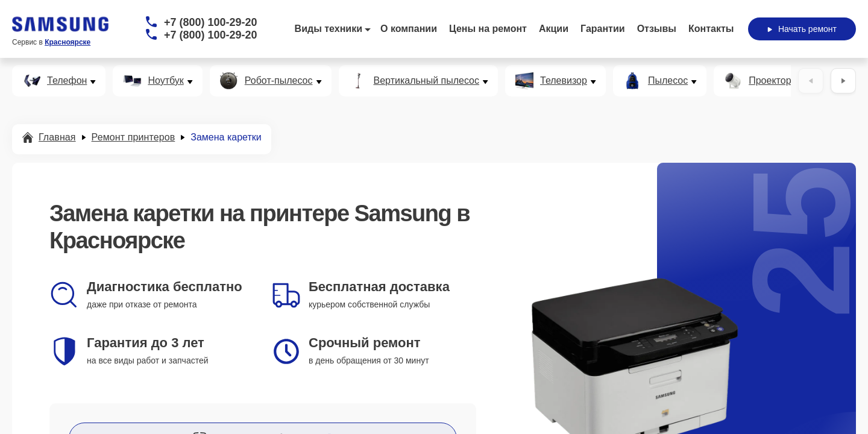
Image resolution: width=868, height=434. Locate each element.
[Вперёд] (843, 81)
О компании (409, 29)
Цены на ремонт (488, 29)
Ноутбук (165, 81)
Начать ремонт (802, 29)
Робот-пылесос (279, 81)
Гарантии (603, 29)
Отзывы (657, 29)
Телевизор (564, 81)
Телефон (67, 81)
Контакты (711, 29)
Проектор (770, 81)
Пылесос (668, 81)
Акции (554, 29)
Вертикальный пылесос (427, 81)
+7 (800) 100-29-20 (211, 22)
